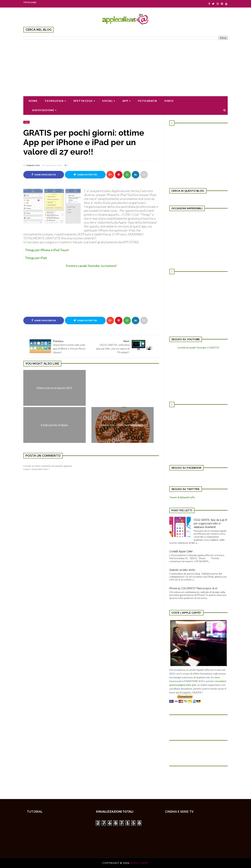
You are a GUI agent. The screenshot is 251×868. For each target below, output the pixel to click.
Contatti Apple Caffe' (181, 551)
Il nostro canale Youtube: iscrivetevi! (91, 266)
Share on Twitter (85, 174)
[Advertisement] (126, 66)
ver (26, 122)
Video (169, 101)
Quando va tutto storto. (183, 570)
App (127, 101)
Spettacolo (84, 101)
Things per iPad (36, 258)
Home (33, 101)
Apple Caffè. (139, 863)
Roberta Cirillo (33, 165)
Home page (30, 2)
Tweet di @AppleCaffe (182, 497)
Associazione (44, 110)
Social (109, 101)
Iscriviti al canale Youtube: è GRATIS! (198, 347)
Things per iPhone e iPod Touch (47, 250)
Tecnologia (55, 101)
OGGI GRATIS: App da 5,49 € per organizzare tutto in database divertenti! (210, 523)
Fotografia (148, 101)
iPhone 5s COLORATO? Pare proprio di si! (193, 588)
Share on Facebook (44, 174)
